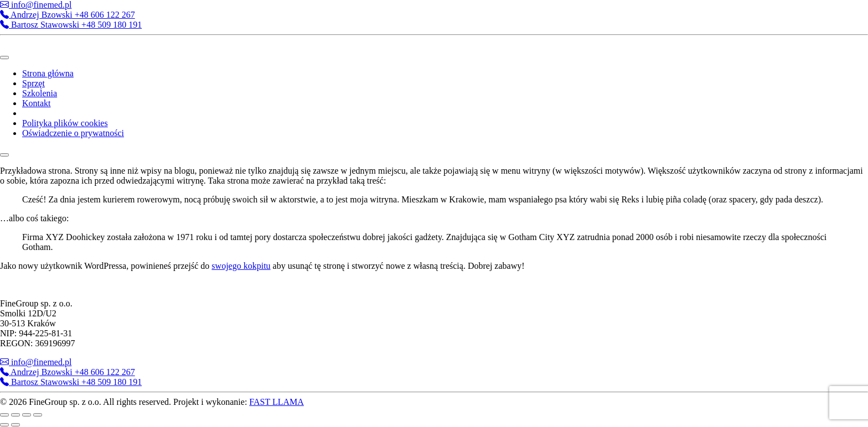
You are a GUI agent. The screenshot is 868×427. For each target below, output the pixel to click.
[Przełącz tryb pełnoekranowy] (15, 415)
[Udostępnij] (27, 415)
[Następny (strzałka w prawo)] (15, 425)
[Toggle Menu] (4, 58)
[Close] (4, 155)
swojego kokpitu (241, 266)
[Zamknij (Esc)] (38, 415)
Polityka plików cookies (65, 123)
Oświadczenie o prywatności (73, 133)
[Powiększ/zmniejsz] (4, 415)
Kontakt (37, 103)
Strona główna (48, 73)
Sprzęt (33, 83)
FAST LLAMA (277, 402)
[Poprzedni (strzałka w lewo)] (4, 425)
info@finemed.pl (36, 5)
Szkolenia (40, 93)
